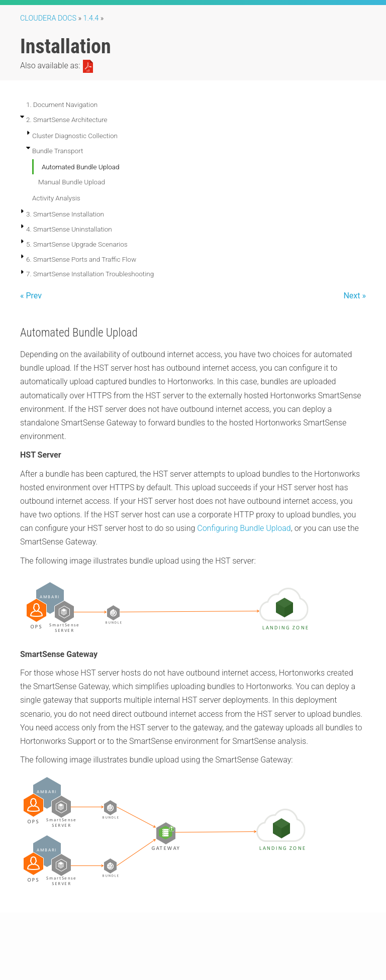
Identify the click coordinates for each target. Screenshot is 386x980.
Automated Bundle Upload (80, 167)
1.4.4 (91, 18)
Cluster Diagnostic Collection (75, 136)
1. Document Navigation (62, 104)
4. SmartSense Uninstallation (69, 229)
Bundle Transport (58, 151)
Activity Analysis (56, 198)
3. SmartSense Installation (65, 214)
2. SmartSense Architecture (67, 120)
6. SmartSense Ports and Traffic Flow (81, 259)
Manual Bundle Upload (72, 182)
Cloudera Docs (48, 18)
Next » (355, 296)
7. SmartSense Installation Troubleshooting (90, 274)
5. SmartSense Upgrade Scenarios (77, 244)
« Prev (31, 296)
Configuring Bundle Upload (244, 528)
